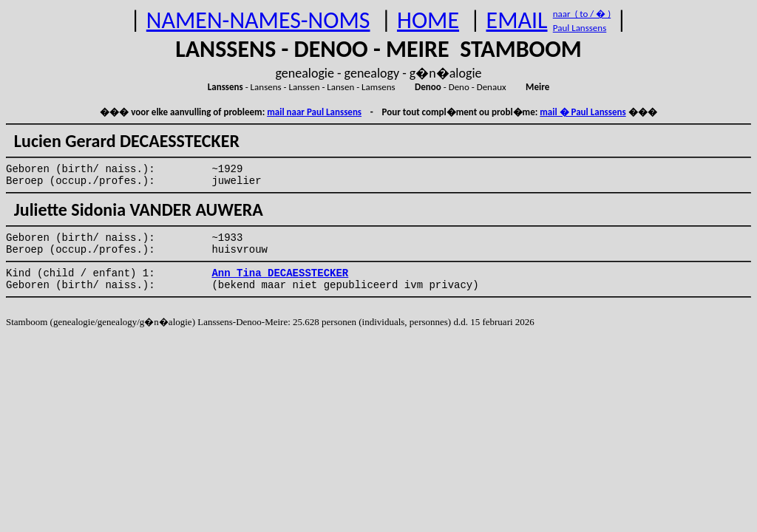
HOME (428, 20)
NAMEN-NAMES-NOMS (258, 20)
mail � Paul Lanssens (583, 112)
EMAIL (517, 20)
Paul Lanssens (580, 28)
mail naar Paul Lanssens (314, 112)
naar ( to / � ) (582, 14)
